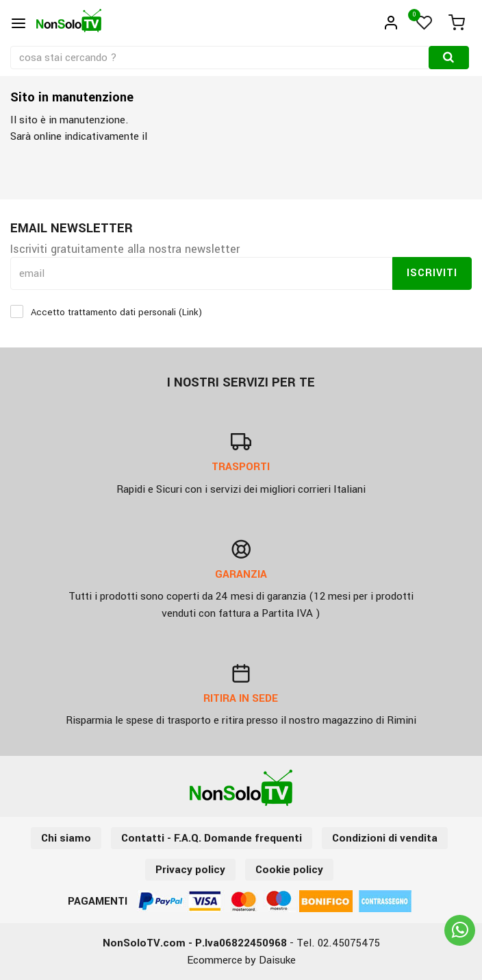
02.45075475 (349, 943)
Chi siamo (66, 838)
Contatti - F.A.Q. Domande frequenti (212, 838)
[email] (201, 273)
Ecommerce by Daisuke (241, 960)
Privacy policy (190, 870)
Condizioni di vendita (385, 838)
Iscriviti (432, 273)
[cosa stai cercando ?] (221, 58)
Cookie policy (289, 870)
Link (190, 312)
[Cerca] (449, 58)
